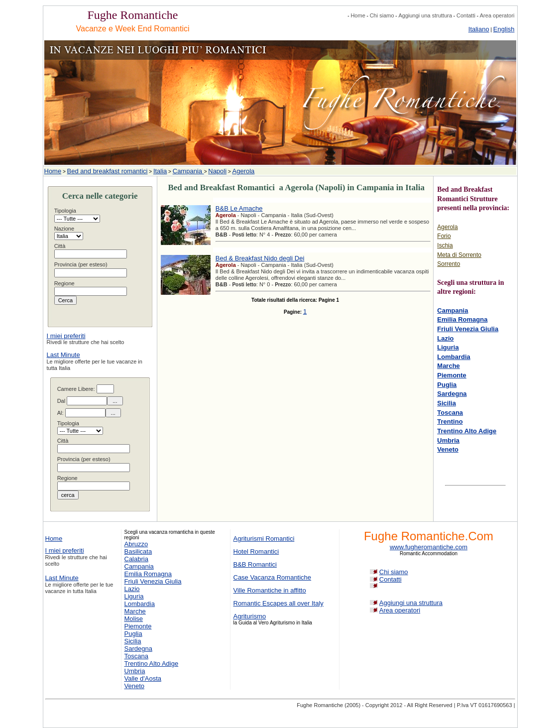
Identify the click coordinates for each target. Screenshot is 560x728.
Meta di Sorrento (459, 255)
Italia (160, 171)
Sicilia (447, 403)
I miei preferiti (66, 336)
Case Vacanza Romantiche (273, 577)
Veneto (448, 449)
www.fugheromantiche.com (429, 547)
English (504, 29)
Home (358, 15)
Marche (448, 366)
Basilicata (138, 551)
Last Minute (63, 355)
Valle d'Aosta (143, 678)
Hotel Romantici (256, 551)
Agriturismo (250, 616)
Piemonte (452, 375)
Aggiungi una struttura (425, 15)
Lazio (445, 338)
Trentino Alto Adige (467, 431)
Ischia (445, 245)
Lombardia (453, 357)
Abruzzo (136, 544)
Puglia (447, 385)
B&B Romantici (255, 564)
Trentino (450, 422)
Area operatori (497, 15)
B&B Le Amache (239, 208)
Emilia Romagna (462, 319)
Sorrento (448, 264)
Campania (188, 171)
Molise (134, 619)
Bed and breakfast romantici (108, 171)
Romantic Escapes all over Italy (279, 603)
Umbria (448, 440)
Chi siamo (382, 15)
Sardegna (452, 394)
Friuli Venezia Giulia (468, 329)
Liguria (448, 347)
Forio (444, 236)
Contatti (466, 15)
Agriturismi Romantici (264, 539)
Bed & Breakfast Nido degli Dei (260, 258)
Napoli (217, 171)
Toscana (450, 413)
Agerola (244, 171)
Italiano (479, 29)
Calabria (136, 559)
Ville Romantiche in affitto (270, 590)
